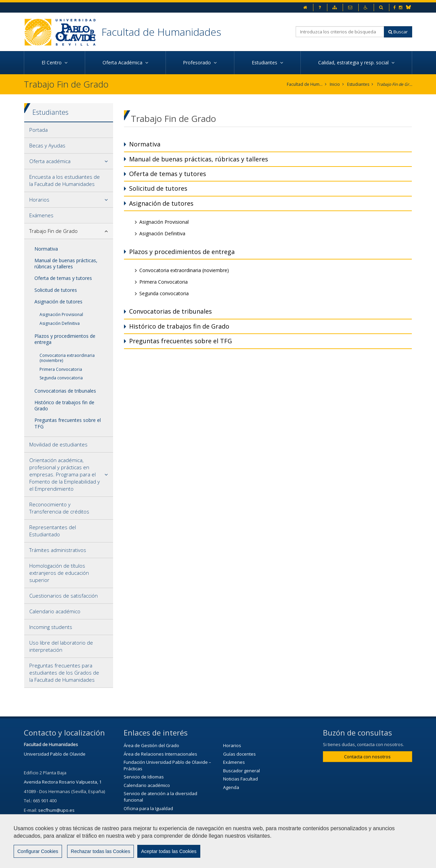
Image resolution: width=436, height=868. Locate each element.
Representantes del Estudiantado (53, 531)
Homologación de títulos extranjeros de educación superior (59, 573)
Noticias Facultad (240, 779)
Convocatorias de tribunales (65, 391)
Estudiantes (358, 84)
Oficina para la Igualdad (148, 808)
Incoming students (51, 627)
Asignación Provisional (61, 314)
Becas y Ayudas (47, 145)
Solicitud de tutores (56, 290)
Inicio (335, 84)
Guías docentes (239, 754)
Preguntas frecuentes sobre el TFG (68, 423)
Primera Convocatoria (61, 369)
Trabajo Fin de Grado (394, 84)
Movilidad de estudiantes (58, 444)
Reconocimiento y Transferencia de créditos (59, 508)
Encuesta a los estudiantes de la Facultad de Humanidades (65, 180)
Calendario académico (55, 611)
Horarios (39, 200)
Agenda (231, 787)
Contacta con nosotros (367, 757)
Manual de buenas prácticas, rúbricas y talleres (66, 263)
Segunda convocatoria (61, 378)
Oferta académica (50, 161)
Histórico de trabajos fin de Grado (64, 405)
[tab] (69, 130)
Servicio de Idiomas (144, 777)
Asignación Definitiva (60, 323)
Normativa (46, 249)
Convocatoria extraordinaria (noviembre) (67, 358)
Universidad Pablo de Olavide (55, 754)
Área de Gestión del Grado (151, 745)
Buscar (398, 32)
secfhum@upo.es (56, 810)
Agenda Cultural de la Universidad (159, 833)
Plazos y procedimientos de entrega (65, 339)
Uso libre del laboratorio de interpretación (61, 646)
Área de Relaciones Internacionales (160, 754)
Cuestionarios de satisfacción (64, 596)
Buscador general (242, 771)
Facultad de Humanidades (161, 32)
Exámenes (41, 215)
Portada (38, 130)
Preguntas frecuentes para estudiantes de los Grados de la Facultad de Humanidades (64, 673)
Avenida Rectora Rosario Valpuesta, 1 (63, 782)
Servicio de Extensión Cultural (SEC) (160, 825)
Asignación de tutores (58, 302)
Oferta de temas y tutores (63, 278)
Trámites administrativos (58, 550)
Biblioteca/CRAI (139, 817)
